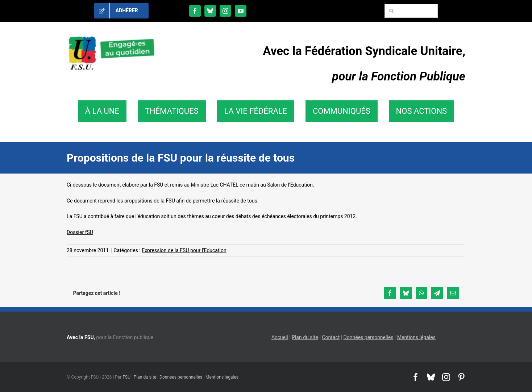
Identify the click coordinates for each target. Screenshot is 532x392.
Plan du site (305, 337)
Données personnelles (369, 337)
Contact (331, 337)
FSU (126, 377)
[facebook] (195, 11)
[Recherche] (391, 11)
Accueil (280, 337)
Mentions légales (416, 337)
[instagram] (225, 11)
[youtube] (241, 11)
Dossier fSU (80, 232)
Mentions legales (222, 377)
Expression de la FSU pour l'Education (184, 250)
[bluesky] (210, 11)
